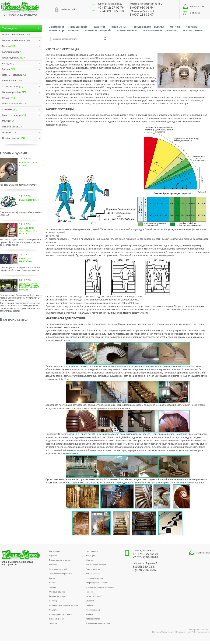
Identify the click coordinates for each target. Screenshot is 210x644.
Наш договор (78, 27)
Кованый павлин (29, 200)
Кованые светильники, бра (98, 623)
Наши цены (118, 27)
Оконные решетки (57, 592)
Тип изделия (21, 28)
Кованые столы (93, 619)
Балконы (90, 601)
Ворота (52, 583)
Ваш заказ (192, 13)
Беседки (90, 605)
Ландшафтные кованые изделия (64, 605)
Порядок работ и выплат (148, 27)
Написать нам (193, 7)
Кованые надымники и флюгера (100, 587)
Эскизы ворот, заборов (64, 30)
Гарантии (99, 27)
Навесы (89, 592)
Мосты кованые (93, 610)
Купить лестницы (94, 596)
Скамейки (54, 610)
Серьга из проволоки (26, 260)
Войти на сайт (68, 9)
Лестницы (54, 601)
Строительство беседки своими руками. (29, 287)
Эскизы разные (192, 30)
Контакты (192, 27)
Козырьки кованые (57, 596)
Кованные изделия (94, 578)
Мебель (89, 614)
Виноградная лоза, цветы (61, 614)
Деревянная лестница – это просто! (28, 231)
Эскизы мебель (127, 30)
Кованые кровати (57, 619)
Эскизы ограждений (98, 30)
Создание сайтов (202, 632)
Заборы (53, 587)
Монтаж (175, 27)
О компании (56, 27)
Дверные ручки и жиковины (98, 583)
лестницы (83, 373)
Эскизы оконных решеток (160, 30)
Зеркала (53, 623)
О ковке (53, 578)
